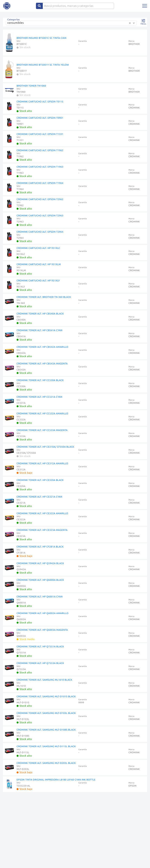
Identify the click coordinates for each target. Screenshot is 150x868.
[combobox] (72, 24)
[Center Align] (39, 6)
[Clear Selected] (130, 23)
